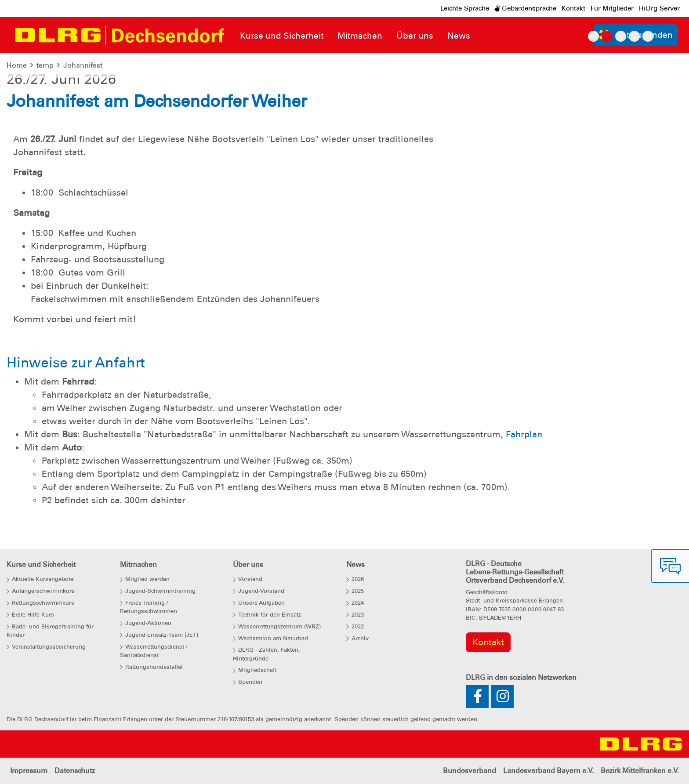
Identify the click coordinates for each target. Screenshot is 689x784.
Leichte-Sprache (465, 8)
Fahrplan (524, 434)
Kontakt (573, 8)
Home (17, 65)
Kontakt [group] (488, 642)
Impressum (29, 771)
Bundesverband (470, 771)
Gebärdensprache (525, 8)
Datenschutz (75, 771)
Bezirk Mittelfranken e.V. (640, 771)
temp (45, 65)
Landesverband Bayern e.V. (548, 771)
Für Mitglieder (612, 8)
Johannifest (83, 65)
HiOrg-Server (659, 8)
